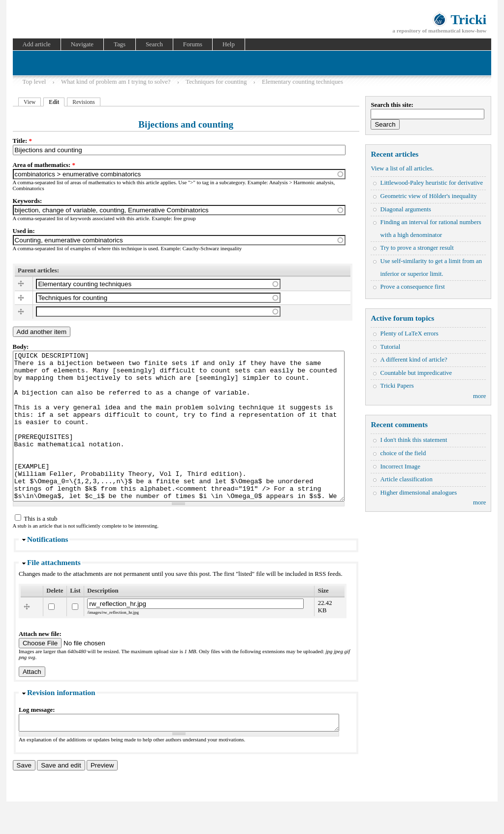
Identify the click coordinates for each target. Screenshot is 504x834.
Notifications (48, 569)
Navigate (82, 44)
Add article (37, 44)
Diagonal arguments (406, 209)
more (479, 396)
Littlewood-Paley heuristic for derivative (432, 183)
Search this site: (392, 105)
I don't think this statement (414, 440)
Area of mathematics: (44, 165)
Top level (34, 82)
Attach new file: (40, 664)
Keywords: (28, 201)
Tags (120, 44)
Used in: (24, 231)
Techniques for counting (216, 82)
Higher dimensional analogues (419, 493)
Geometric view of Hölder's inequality (429, 196)
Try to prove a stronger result (417, 248)
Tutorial (391, 347)
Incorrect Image (400, 467)
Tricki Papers (397, 386)
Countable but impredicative (416, 373)
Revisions (83, 102)
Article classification (407, 479)
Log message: (37, 739)
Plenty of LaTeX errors (409, 334)
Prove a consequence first (413, 287)
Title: (22, 141)
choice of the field (403, 453)
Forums (193, 44)
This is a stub (36, 548)
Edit (54, 102)
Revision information (61, 722)
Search (154, 44)
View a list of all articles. (402, 168)
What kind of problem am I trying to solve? (116, 82)
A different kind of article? (414, 360)
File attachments (54, 592)
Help (229, 44)
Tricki (459, 19)
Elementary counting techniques (302, 82)
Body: (21, 347)
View (30, 102)
